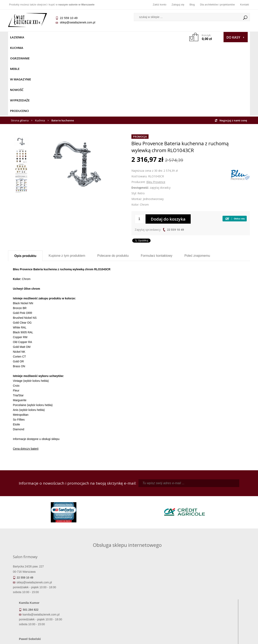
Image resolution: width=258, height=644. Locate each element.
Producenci (164, 37)
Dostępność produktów (38, 595)
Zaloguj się (178, 5)
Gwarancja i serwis (38, 606)
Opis (25, 182)
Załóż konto (160, 5)
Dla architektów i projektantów (217, 5)
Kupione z (67, 182)
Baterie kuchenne (63, 47)
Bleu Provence (156, 108)
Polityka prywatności (99, 606)
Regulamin (99, 589)
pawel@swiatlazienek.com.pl (101, 535)
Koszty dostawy (38, 600)
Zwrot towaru (38, 611)
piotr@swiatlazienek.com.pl (195, 498)
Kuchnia (36, 37)
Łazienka (17, 37)
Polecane (113, 182)
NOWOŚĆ (118, 37)
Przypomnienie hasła (159, 600)
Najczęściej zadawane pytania (99, 595)
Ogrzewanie (57, 37)
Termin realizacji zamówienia (38, 589)
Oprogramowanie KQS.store (232, 638)
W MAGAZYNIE (96, 37)
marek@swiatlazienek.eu (194, 520)
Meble (76, 37)
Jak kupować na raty (99, 600)
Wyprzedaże (140, 37)
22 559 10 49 (175, 156)
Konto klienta (159, 606)
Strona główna (20, 47)
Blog (192, 5)
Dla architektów (220, 600)
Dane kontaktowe (220, 589)
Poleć (197, 182)
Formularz (157, 182)
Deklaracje (38, 617)
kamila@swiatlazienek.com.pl (101, 498)
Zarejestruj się (159, 595)
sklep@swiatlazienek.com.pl (78, 22)
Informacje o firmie (220, 595)
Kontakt (244, 5)
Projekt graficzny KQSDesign (192, 638)
